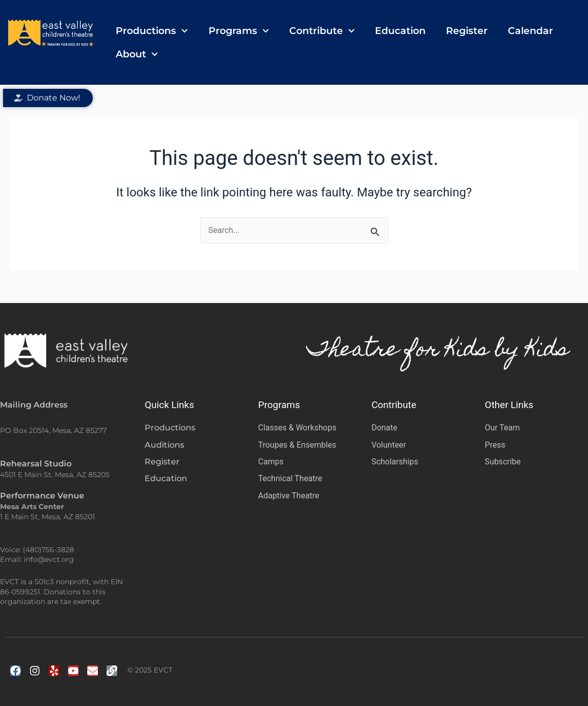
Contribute (322, 31)
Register (467, 30)
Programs (239, 31)
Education (400, 30)
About (137, 54)
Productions (152, 31)
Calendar (530, 30)
